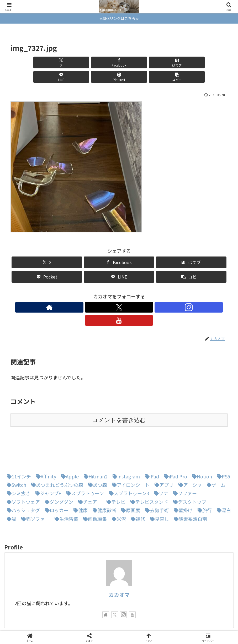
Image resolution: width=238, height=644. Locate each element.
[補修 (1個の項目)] (137, 491)
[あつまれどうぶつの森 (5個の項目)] (56, 457)
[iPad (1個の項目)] (151, 449)
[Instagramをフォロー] (125, 293)
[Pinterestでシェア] (174, 62)
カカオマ (119, 567)
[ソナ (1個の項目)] (160, 466)
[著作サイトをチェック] (101, 293)
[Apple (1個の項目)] (69, 449)
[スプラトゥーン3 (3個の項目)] (128, 466)
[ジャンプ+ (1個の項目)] (47, 466)
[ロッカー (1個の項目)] (55, 483)
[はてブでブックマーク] (101, 62)
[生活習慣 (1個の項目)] (65, 491)
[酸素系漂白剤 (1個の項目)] (189, 491)
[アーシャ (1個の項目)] (189, 457)
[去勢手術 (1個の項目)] (156, 483)
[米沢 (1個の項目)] (118, 491)
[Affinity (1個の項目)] (45, 449)
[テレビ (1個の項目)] (115, 474)
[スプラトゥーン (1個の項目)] (84, 466)
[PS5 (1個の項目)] (222, 449)
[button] (210, 62)
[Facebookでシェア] (64, 62)
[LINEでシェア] (137, 62)
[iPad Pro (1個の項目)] (174, 449)
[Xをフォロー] (113, 293)
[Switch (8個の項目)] (15, 457)
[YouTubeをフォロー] (137, 293)
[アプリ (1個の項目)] (163, 457)
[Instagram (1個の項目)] (125, 449)
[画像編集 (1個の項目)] (94, 491)
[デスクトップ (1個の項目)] (188, 474)
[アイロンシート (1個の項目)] (129, 457)
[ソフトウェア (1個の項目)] (22, 474)
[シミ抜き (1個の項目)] (17, 466)
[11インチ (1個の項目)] (18, 449)
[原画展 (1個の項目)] (129, 483)
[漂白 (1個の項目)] (223, 483)
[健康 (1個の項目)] (79, 483)
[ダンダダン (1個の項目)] (58, 474)
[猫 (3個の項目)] (10, 491)
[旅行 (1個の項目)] (203, 483)
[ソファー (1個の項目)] (184, 466)
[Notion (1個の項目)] (201, 449)
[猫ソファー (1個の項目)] (34, 491)
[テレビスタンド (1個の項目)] (148, 474)
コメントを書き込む (119, 393)
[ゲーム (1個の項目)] (215, 457)
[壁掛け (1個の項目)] (182, 483)
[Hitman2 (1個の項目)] (94, 449)
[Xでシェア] (28, 62)
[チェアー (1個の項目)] (89, 474)
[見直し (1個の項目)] (158, 491)
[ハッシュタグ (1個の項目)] (22, 483)
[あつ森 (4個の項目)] (96, 457)
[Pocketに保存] (47, 262)
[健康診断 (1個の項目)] (103, 483)
